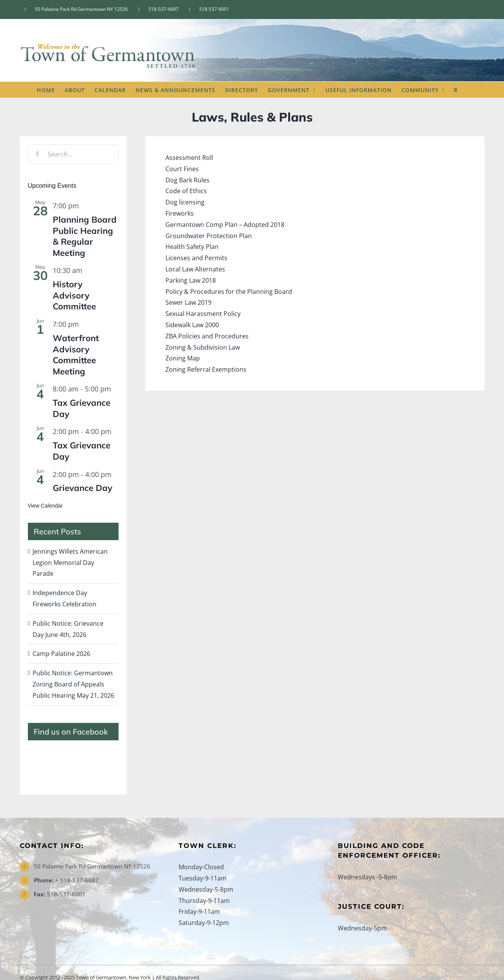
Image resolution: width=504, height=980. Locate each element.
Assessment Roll (189, 158)
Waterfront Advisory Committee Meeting (76, 355)
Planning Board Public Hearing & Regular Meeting (85, 236)
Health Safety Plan (192, 247)
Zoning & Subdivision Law (203, 347)
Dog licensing (185, 202)
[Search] (38, 154)
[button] (456, 89)
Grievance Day (83, 488)
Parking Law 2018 (191, 280)
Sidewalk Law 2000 (192, 325)
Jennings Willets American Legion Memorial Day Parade (70, 563)
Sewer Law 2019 (188, 302)
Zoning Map (183, 358)
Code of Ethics (186, 191)
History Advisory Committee (74, 295)
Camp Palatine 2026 (61, 654)
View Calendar (46, 506)
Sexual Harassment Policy (203, 314)
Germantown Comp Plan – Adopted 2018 (225, 225)
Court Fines (182, 169)
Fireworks (180, 213)
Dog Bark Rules (187, 180)
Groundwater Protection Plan (209, 236)
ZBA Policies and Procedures (207, 336)
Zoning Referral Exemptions (206, 369)
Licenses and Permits (196, 258)
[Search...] (73, 154)
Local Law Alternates (195, 269)
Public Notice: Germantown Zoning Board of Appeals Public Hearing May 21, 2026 (73, 684)
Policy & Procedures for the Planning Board (229, 292)
